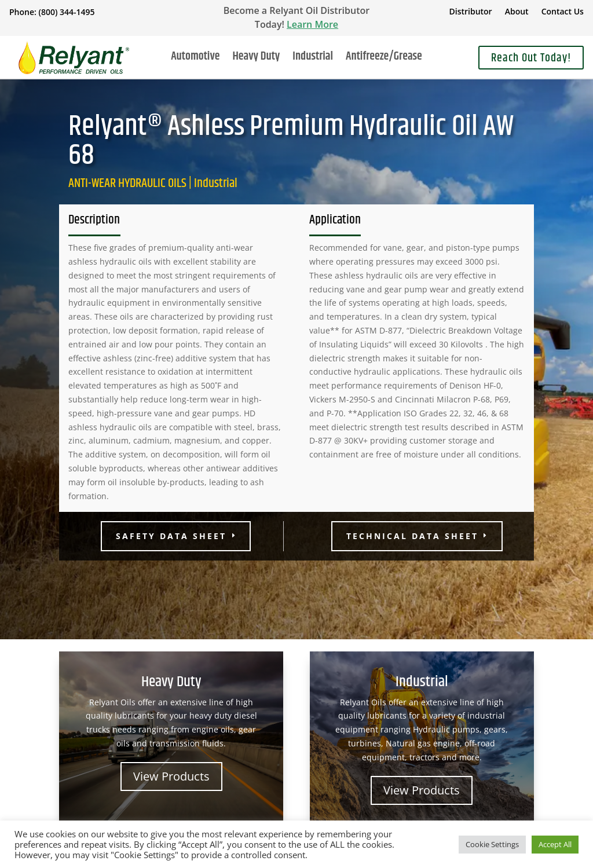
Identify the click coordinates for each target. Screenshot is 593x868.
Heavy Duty (256, 59)
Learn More (312, 24)
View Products (171, 776)
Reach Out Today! (531, 58)
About (517, 12)
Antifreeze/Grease (384, 59)
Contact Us (563, 12)
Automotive (195, 59)
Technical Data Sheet (412, 536)
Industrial (313, 59)
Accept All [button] (555, 844)
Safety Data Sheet (171, 536)
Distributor (470, 12)
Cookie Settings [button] (492, 844)
